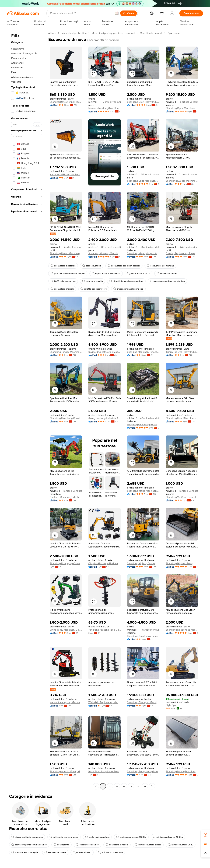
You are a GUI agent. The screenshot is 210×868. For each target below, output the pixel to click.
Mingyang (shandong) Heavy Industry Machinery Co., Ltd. (143, 424)
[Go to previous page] (96, 786)
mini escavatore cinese (148, 845)
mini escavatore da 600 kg (168, 837)
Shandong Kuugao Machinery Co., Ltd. (182, 181)
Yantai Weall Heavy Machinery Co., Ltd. (66, 174)
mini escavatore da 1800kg (131, 837)
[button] (117, 13)
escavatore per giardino (160, 266)
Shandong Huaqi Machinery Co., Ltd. (182, 418)
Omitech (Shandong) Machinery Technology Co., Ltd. (66, 497)
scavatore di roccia (117, 845)
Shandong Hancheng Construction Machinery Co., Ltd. (66, 418)
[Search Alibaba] (81, 13)
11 (145, 786)
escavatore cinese (55, 852)
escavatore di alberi (87, 845)
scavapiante (62, 845)
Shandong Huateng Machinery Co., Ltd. (105, 253)
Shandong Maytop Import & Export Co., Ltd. (143, 253)
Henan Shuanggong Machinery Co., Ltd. (66, 702)
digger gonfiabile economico (27, 837)
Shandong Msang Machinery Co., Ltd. (182, 771)
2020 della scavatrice (63, 281)
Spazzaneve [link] (174, 33)
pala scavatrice (92, 266)
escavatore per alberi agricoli (124, 266)
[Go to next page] (152, 786)
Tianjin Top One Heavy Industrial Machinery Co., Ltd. (182, 352)
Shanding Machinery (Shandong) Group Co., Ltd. (143, 352)
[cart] (162, 14)
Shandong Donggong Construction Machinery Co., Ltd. (66, 563)
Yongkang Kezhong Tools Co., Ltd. (105, 630)
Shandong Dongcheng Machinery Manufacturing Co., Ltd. (182, 630)
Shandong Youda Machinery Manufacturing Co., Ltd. (143, 491)
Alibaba (52, 33)
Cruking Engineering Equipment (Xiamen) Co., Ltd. (182, 253)
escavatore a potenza (63, 266)
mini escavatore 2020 (181, 845)
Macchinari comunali (151, 33)
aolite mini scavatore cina (64, 837)
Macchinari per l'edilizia (74, 33)
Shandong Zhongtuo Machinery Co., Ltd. (143, 702)
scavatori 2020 (82, 852)
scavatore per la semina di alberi (29, 845)
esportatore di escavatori (106, 273)
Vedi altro (16, 82)
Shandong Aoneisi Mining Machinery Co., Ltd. (66, 771)
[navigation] (27, 410)
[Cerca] (129, 13)
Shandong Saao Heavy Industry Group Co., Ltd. (143, 636)
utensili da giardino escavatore (126, 281)
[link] (205, 835)
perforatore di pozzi (139, 273)
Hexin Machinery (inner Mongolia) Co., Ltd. (105, 771)
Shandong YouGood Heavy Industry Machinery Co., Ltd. (182, 497)
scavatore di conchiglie (25, 852)
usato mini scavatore (97, 837)
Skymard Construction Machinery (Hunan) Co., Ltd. (105, 352)
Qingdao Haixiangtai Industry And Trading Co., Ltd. (105, 563)
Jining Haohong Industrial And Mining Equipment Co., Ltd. (105, 418)
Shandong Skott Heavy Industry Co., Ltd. (143, 102)
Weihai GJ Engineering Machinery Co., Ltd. (105, 702)
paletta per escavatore (94, 289)
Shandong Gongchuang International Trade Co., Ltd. (143, 771)
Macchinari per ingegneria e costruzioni (113, 33)
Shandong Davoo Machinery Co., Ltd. (66, 253)
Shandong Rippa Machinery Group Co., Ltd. (182, 108)
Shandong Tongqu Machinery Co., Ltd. (66, 352)
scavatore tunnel (167, 273)
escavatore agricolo (62, 289)
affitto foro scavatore (110, 852)
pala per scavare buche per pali (68, 273)
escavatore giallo (92, 281)
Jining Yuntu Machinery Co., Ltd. (66, 630)
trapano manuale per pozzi (128, 289)
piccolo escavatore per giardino (167, 281)
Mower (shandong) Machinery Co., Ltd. (105, 108)
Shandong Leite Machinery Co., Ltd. (143, 181)
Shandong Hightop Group (141, 563)
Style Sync (171, 705)
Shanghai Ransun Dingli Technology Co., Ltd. (66, 102)
